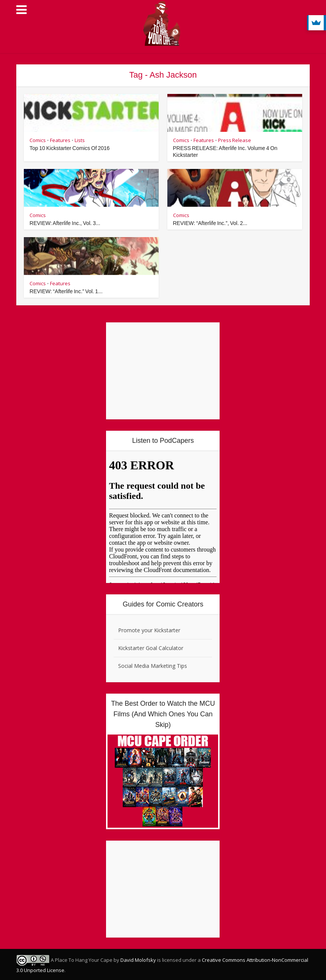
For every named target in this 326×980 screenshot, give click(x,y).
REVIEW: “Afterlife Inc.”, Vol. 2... (210, 223)
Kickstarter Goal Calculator (151, 648)
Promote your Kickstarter (149, 630)
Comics (38, 140)
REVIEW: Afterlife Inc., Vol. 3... (65, 223)
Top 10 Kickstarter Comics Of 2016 (69, 148)
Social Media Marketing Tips (153, 666)
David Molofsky (138, 960)
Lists (80, 140)
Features (60, 140)
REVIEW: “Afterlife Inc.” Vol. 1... (66, 291)
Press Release (235, 140)
